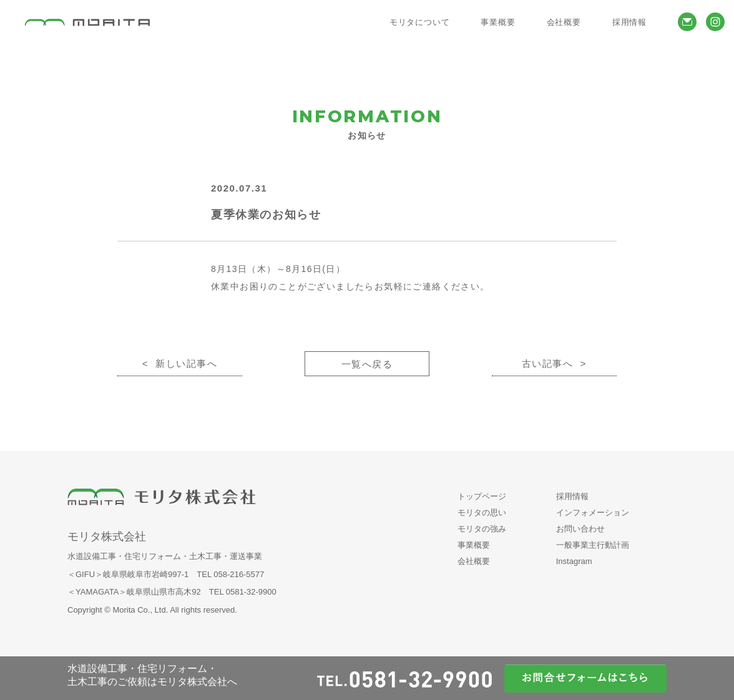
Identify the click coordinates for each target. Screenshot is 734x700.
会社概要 (474, 561)
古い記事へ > (554, 363)
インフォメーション (593, 513)
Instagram (574, 561)
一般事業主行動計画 (593, 545)
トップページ (482, 496)
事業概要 (474, 545)
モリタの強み (482, 529)
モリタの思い (482, 513)
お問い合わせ (580, 529)
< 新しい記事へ (180, 363)
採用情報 (572, 496)
